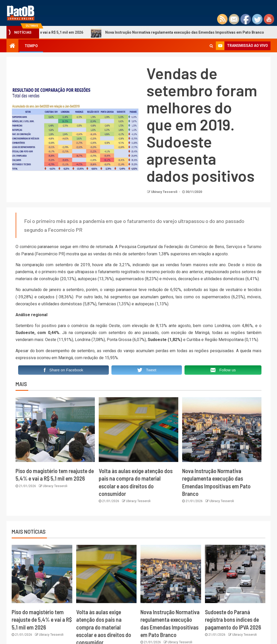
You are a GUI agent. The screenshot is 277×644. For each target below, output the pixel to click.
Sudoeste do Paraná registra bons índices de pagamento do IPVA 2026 (233, 620)
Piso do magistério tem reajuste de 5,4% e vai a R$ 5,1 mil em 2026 (42, 620)
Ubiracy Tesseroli (165, 192)
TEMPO (31, 46)
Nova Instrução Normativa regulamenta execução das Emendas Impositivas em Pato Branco (181, 32)
